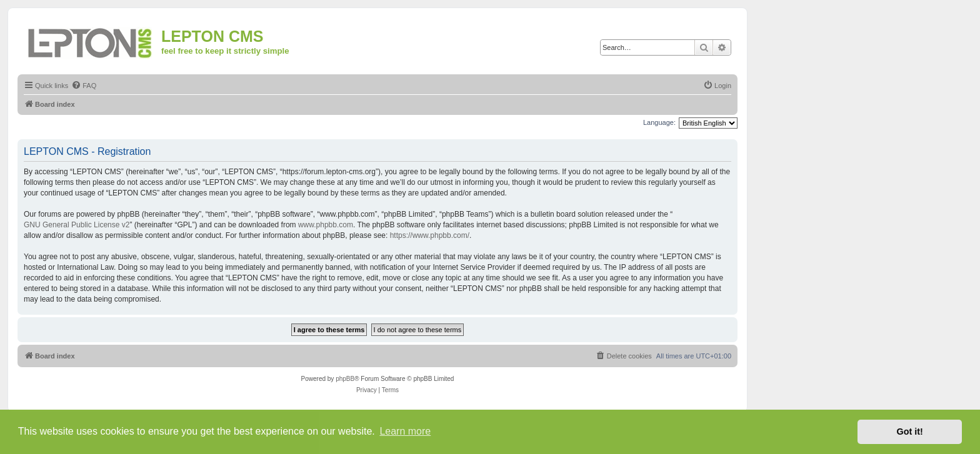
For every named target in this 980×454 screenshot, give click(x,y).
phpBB (345, 379)
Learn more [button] (405, 431)
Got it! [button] (910, 432)
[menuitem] (84, 86)
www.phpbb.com (326, 225)
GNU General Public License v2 (77, 225)
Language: (659, 122)
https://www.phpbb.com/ (430, 235)
